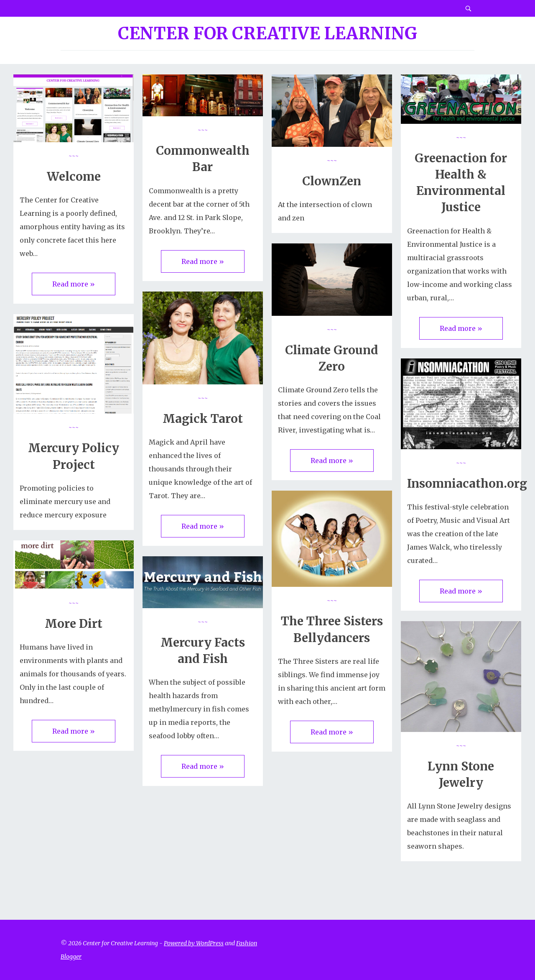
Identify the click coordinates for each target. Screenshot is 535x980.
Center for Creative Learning (267, 33)
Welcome (74, 177)
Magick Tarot (203, 419)
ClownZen (332, 181)
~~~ (74, 156)
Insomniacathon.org (467, 484)
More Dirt (74, 624)
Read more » (74, 284)
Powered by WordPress (194, 943)
